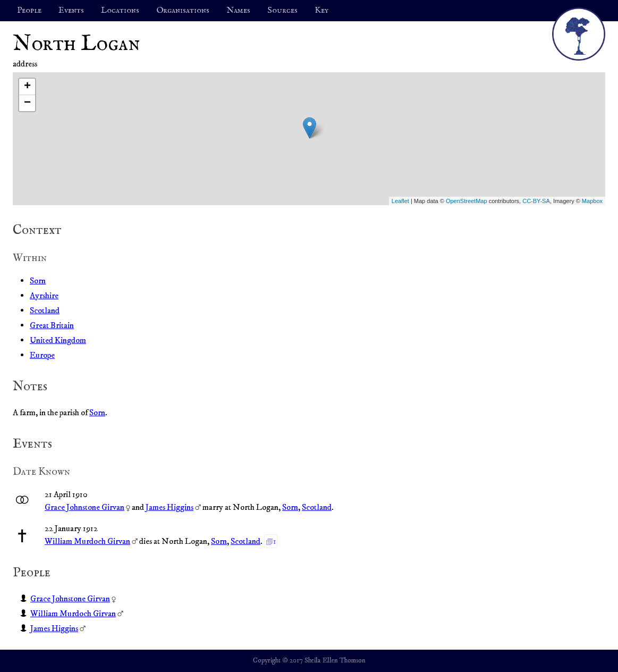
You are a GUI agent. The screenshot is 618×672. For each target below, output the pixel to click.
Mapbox (592, 201)
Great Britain (52, 325)
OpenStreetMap (467, 201)
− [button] (27, 103)
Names (238, 11)
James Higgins (170, 507)
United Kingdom (58, 340)
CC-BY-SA (536, 201)
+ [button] (27, 87)
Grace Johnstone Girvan (84, 507)
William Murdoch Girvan (87, 541)
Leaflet (400, 201)
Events (71, 11)
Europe (42, 355)
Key (321, 11)
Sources (282, 11)
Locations (120, 11)
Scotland (45, 310)
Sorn (38, 281)
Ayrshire (44, 296)
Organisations (183, 11)
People (29, 11)
